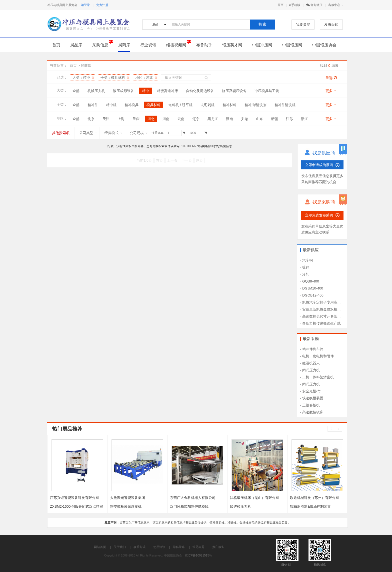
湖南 (229, 119)
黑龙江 (213, 119)
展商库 (124, 45)
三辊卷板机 (311, 405)
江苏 (289, 119)
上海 (121, 119)
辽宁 (196, 119)
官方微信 (314, 5)
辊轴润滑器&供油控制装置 (310, 506)
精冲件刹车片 (313, 349)
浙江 (304, 119)
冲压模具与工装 (267, 91)
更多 (331, 91)
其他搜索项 (61, 133)
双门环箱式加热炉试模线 (189, 506)
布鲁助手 (204, 45)
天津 (106, 119)
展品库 (76, 45)
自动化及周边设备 (200, 91)
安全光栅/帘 (311, 391)
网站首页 (100, 547)
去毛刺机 (207, 105)
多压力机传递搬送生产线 (321, 323)
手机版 (295, 5)
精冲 (145, 91)
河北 (151, 119)
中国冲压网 (262, 45)
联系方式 (139, 547)
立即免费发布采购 (319, 215)
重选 (331, 78)
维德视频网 (176, 45)
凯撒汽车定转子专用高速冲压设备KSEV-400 (337, 302)
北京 (91, 119)
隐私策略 (179, 547)
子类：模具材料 (113, 78)
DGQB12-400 (313, 295)
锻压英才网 (232, 45)
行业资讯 (148, 45)
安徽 (244, 119)
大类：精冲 (81, 78)
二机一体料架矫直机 (318, 377)
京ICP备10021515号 (198, 555)
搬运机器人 (311, 363)
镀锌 (306, 267)
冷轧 (306, 274)
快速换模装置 (313, 398)
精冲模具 (131, 105)
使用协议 (159, 547)
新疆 (274, 119)
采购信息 (100, 45)
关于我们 (120, 547)
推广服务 (218, 547)
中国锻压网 (292, 45)
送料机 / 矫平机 (180, 105)
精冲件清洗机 (285, 105)
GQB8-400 (311, 281)
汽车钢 (307, 260)
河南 (166, 119)
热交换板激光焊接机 (126, 506)
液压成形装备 (123, 91)
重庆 (136, 119)
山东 (259, 119)
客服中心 (334, 5)
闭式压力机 (311, 370)
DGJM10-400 (313, 288)
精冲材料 (229, 105)
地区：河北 (144, 78)
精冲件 (93, 105)
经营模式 (113, 133)
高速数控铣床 (313, 412)
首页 (280, 5)
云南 (181, 119)
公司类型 (88, 133)
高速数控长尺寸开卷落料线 (323, 316)
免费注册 (102, 5)
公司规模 (139, 133)
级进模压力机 (240, 506)
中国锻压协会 (324, 45)
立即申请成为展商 (319, 165)
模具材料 (153, 105)
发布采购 (331, 25)
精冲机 (111, 105)
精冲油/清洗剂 (255, 105)
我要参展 (303, 25)
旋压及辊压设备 (234, 91)
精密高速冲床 (167, 91)
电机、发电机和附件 (318, 356)
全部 (76, 91)
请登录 (85, 5)
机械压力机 (96, 91)
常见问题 (198, 547)
